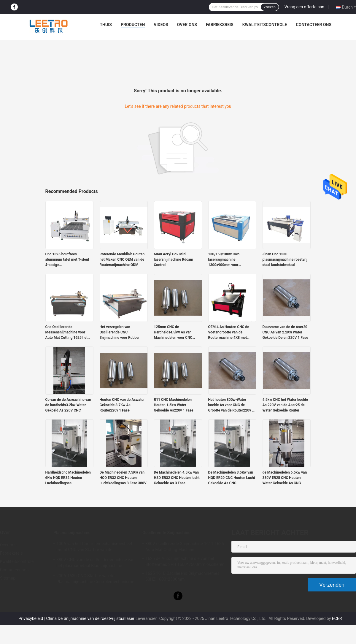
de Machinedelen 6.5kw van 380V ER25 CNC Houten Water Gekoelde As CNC (285, 478)
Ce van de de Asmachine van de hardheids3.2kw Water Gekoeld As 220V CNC (68, 405)
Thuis (106, 25)
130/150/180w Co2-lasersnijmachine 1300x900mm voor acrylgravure (224, 260)
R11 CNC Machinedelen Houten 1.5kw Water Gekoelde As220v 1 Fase (174, 405)
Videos (161, 25)
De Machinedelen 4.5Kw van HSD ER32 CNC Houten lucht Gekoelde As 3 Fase (177, 478)
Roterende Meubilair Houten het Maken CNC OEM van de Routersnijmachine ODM (122, 260)
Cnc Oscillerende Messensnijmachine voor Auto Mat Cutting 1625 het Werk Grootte (67, 333)
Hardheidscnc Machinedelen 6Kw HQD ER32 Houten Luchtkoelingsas (68, 478)
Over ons (187, 25)
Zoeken (270, 7)
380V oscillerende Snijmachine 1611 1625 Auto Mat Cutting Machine (185, 547)
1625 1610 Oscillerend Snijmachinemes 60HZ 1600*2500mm (182, 576)
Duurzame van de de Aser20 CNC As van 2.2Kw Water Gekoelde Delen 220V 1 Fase (285, 332)
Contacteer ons (314, 25)
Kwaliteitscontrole (265, 25)
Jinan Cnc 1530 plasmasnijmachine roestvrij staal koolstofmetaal (285, 260)
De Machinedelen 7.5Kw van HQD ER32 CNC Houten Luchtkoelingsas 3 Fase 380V (123, 478)
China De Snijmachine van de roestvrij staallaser (90, 618)
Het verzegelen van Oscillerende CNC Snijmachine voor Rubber (120, 332)
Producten (133, 25)
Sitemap (8, 578)
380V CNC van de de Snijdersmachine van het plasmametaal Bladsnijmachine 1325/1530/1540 (96, 564)
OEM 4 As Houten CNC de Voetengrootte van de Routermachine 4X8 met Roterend (229, 333)
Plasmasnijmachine (72, 533)
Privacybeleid (31, 618)
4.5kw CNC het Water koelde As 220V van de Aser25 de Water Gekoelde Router (285, 405)
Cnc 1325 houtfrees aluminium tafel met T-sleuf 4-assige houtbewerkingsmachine (67, 260)
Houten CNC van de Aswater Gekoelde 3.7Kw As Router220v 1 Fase (122, 405)
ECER (337, 618)
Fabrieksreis (220, 25)
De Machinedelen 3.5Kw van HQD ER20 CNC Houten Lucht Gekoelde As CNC (232, 478)
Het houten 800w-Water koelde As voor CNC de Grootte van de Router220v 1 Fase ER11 (231, 405)
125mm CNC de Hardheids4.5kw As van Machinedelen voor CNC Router (173, 333)
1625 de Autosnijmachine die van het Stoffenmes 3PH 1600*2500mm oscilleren (185, 561)
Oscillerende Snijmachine (166, 533)
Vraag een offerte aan (304, 7)
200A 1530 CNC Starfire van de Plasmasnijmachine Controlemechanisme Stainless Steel (95, 580)
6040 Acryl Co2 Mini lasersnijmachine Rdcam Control (174, 260)
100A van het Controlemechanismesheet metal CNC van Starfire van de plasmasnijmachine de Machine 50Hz (94, 548)
